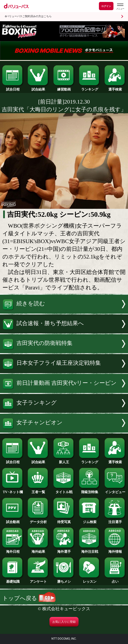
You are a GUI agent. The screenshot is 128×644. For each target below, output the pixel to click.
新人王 (64, 461)
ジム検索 (90, 520)
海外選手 (64, 550)
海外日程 (13, 550)
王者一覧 (38, 490)
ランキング (90, 88)
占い (115, 580)
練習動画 (64, 88)
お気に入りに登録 (64, 622)
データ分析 (38, 520)
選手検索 (115, 88)
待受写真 (64, 520)
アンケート (38, 580)
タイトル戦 (64, 490)
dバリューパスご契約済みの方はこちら (28, 16)
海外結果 (38, 550)
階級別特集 (90, 490)
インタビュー (115, 490)
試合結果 (38, 88)
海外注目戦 (90, 550)
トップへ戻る (29, 598)
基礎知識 (13, 580)
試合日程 (13, 88)
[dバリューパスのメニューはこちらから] (120, 7)
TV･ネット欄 (13, 490)
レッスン (90, 580)
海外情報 (115, 550)
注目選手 (115, 520)
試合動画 (13, 520)
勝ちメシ (64, 580)
